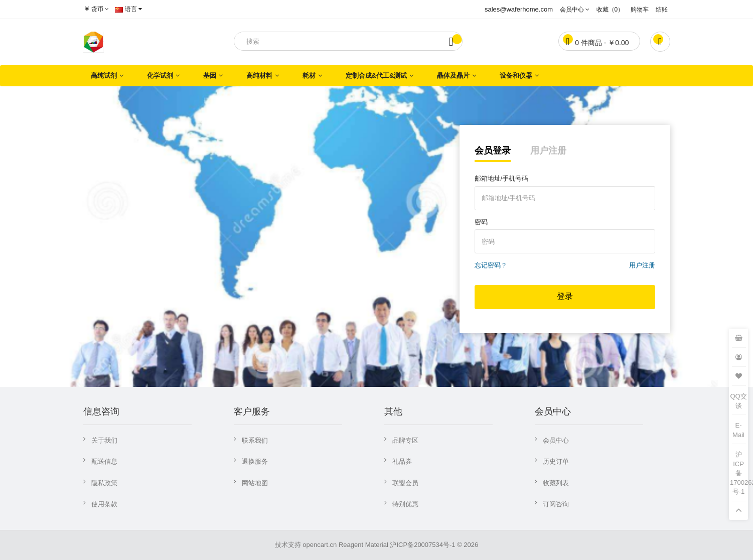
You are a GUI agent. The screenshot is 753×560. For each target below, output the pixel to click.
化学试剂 (160, 76)
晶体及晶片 (453, 76)
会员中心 (556, 440)
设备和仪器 (516, 76)
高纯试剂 (104, 76)
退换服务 (255, 461)
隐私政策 (104, 483)
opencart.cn (320, 545)
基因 (210, 76)
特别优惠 (405, 504)
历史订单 (556, 461)
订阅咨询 (556, 504)
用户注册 (548, 151)
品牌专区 (405, 440)
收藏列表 (556, 483)
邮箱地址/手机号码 (502, 178)
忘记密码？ (491, 265)
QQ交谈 (738, 401)
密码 (481, 222)
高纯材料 (259, 76)
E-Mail (738, 430)
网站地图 (255, 483)
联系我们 (255, 440)
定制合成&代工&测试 (376, 76)
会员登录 (493, 151)
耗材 (309, 76)
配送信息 (104, 461)
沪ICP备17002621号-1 (739, 473)
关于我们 (104, 440)
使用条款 (104, 504)
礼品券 (402, 461)
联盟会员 (405, 483)
